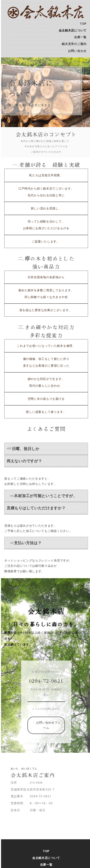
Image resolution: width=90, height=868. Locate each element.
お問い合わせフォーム (49, 725)
